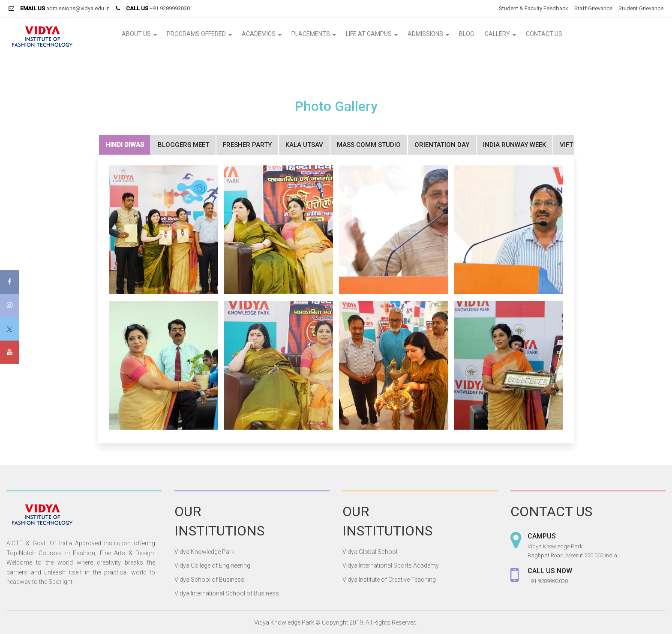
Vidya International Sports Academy (391, 565)
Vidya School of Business (209, 580)
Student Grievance (641, 8)
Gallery (497, 34)
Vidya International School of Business (227, 593)
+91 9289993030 (170, 8)
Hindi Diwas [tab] (125, 145)
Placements (311, 34)
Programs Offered (196, 34)
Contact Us (544, 34)
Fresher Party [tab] (247, 145)
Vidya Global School (370, 552)
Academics (259, 34)
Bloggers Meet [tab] (183, 145)
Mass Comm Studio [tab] (369, 145)
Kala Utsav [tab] (304, 145)
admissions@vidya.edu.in (78, 8)
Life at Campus (369, 34)
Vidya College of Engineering (212, 565)
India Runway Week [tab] (514, 145)
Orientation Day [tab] (442, 145)
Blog (466, 34)
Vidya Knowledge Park (204, 552)
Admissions (425, 34)
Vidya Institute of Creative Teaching (389, 580)
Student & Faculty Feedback (534, 8)
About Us (136, 34)
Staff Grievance (593, 8)
